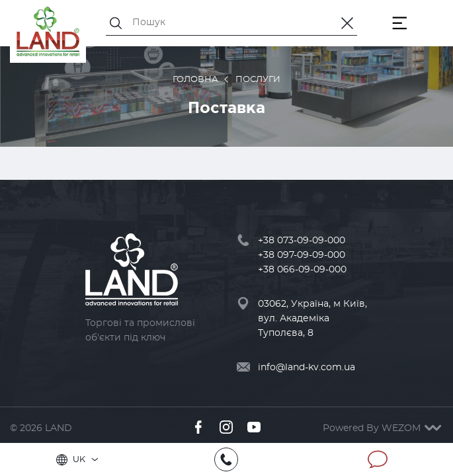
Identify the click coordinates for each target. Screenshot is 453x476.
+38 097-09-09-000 (302, 255)
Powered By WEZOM (383, 428)
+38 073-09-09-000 (302, 241)
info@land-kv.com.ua (307, 368)
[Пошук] (231, 22)
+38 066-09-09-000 (302, 270)
